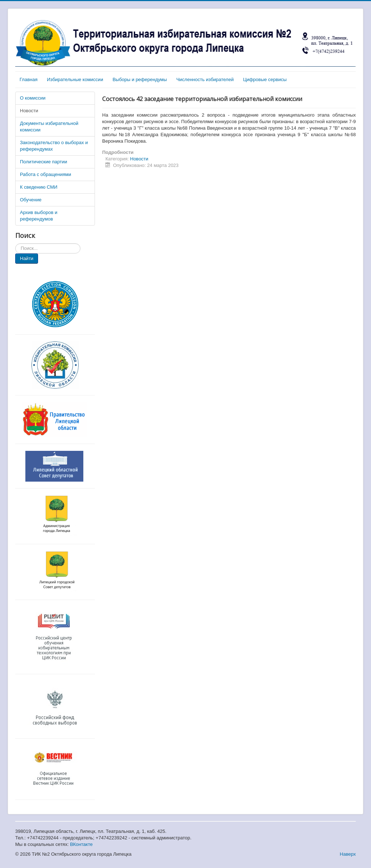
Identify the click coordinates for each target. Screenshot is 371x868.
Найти (27, 258)
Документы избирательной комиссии (49, 127)
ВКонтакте (81, 844)
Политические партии (43, 162)
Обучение (31, 200)
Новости (29, 111)
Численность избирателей (205, 79)
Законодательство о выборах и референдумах (54, 146)
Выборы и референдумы (140, 79)
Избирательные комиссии (75, 79)
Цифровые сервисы (265, 79)
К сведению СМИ (39, 187)
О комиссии (33, 98)
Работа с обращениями (45, 174)
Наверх (348, 854)
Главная (28, 79)
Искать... (15, 244)
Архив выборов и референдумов (39, 216)
